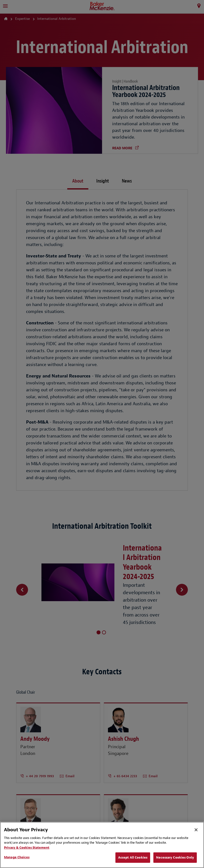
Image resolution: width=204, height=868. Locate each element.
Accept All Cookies (133, 857)
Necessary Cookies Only (175, 857)
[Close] (196, 830)
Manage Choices (17, 857)
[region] (102, 845)
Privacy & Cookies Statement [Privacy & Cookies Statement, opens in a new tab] (27, 848)
